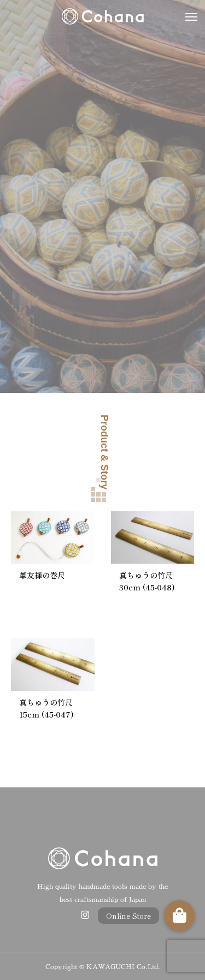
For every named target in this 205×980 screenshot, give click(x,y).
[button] (179, 916)
